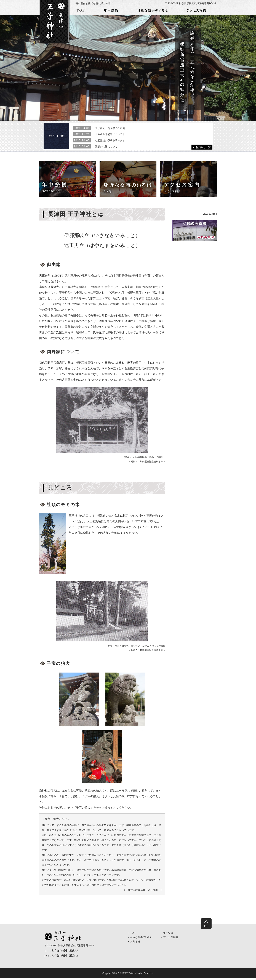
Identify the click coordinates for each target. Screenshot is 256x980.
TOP (133, 934)
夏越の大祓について (106, 145)
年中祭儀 (168, 934)
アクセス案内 (171, 939)
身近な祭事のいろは (142, 939)
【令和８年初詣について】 (110, 134)
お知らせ (135, 943)
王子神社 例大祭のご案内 (110, 128)
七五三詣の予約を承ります (110, 139)
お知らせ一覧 (203, 147)
